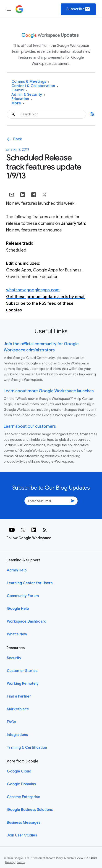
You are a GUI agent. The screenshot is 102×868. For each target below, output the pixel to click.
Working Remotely (23, 684)
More (18, 103)
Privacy (10, 862)
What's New (17, 634)
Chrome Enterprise (24, 797)
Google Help (18, 609)
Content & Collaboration (35, 86)
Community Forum (23, 596)
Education (22, 99)
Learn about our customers (30, 426)
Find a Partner (19, 696)
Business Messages (24, 823)
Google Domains (21, 784)
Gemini (20, 90)
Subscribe (78, 9)
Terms (21, 862)
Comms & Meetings (30, 82)
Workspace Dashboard (27, 621)
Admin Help (17, 570)
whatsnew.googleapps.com (33, 290)
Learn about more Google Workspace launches (49, 391)
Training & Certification (27, 748)
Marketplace (18, 709)
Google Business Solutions (30, 810)
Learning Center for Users (30, 583)
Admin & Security (28, 95)
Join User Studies (22, 835)
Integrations (17, 735)
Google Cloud (19, 771)
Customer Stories (22, 671)
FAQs (11, 722)
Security (14, 658)
